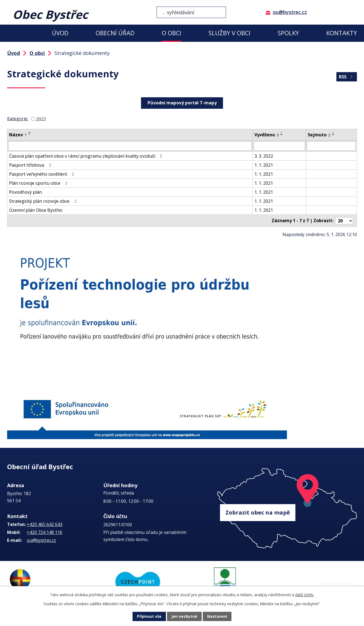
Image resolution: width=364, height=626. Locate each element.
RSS (347, 77)
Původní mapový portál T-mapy (182, 103)
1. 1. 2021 (264, 165)
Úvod (60, 33)
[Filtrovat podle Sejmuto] (331, 146)
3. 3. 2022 (264, 156)
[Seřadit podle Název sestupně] (30, 135)
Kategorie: (18, 119)
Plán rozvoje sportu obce (39, 183)
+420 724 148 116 (45, 532)
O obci (171, 33)
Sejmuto (319, 135)
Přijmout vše (149, 617)
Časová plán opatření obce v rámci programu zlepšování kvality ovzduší (86, 156)
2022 (41, 119)
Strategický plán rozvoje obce (44, 201)
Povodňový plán (25, 192)
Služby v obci (229, 33)
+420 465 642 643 (45, 524)
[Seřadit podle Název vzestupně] (30, 133)
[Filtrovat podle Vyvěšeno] (279, 146)
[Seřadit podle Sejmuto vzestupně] (333, 133)
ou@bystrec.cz (290, 12)
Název (18, 135)
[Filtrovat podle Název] (130, 146)
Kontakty (342, 33)
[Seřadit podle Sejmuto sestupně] (333, 135)
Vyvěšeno (267, 135)
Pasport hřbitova (31, 165)
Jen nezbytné (184, 617)
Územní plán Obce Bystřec (36, 210)
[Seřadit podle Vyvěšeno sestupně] (282, 135)
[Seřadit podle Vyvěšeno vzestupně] (282, 133)
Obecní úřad (115, 33)
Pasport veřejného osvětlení (42, 174)
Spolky (288, 33)
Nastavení (217, 617)
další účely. (305, 595)
